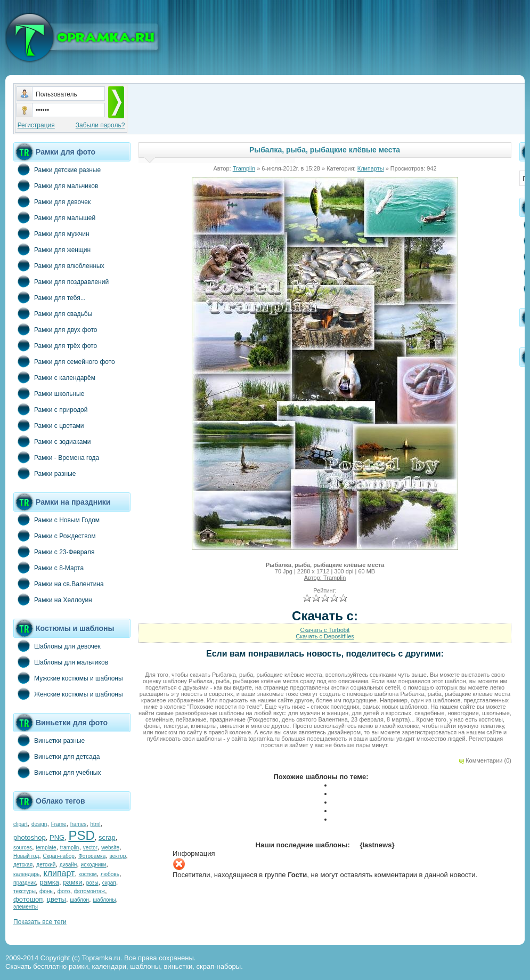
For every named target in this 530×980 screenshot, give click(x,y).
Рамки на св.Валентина (59, 584)
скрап (109, 883)
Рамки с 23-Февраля (54, 552)
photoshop (30, 837)
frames (79, 824)
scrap (107, 837)
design (39, 824)
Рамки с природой (51, 409)
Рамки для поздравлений (61, 281)
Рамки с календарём (54, 377)
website (110, 848)
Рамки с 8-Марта (48, 568)
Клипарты (371, 168)
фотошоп (28, 899)
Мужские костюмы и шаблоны (68, 678)
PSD (81, 835)
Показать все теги (40, 922)
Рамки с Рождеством (55, 536)
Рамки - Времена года (56, 457)
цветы (56, 899)
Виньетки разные (49, 740)
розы (92, 883)
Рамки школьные (49, 393)
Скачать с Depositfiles (325, 636)
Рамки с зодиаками (52, 441)
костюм (88, 874)
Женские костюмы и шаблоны (68, 694)
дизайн (68, 865)
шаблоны (104, 900)
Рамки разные (44, 473)
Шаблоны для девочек (57, 646)
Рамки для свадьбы (53, 313)
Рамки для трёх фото (55, 345)
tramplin (70, 848)
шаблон (79, 900)
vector (90, 848)
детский (46, 865)
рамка (49, 882)
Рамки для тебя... (50, 297)
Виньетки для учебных (57, 772)
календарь (26, 874)
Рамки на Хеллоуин (53, 600)
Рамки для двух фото (55, 329)
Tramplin (244, 168)
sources (23, 848)
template (46, 848)
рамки (72, 882)
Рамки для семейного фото (64, 361)
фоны (47, 891)
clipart (21, 824)
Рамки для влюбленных (59, 265)
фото (64, 891)
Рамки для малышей (54, 217)
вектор (118, 856)
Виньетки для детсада (56, 756)
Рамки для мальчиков (56, 185)
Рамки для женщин (52, 249)
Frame (59, 824)
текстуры (25, 891)
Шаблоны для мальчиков (61, 662)
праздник (25, 883)
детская (23, 865)
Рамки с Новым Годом (56, 520)
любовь (110, 874)
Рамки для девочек (52, 201)
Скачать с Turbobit (325, 630)
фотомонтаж (89, 891)
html (96, 824)
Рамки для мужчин (51, 233)
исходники (94, 865)
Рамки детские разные (57, 169)
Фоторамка (92, 856)
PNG (57, 837)
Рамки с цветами (49, 425)
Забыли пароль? (100, 125)
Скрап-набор (59, 856)
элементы (26, 907)
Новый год (26, 856)
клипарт (59, 873)
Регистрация (36, 125)
